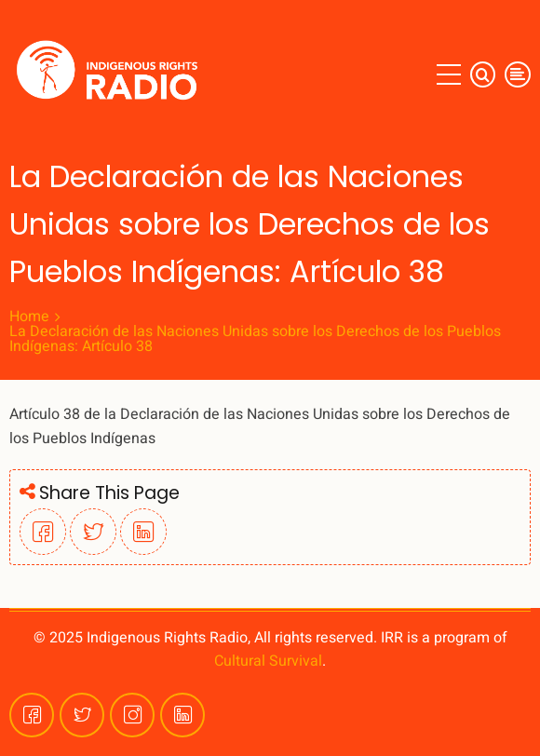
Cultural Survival (268, 661)
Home (29, 317)
